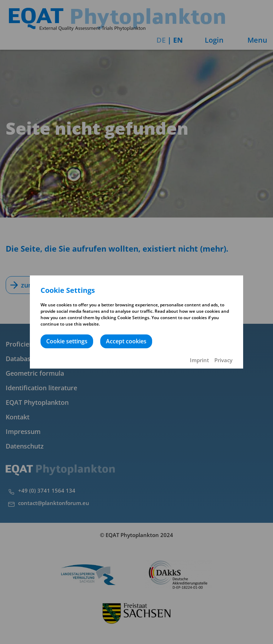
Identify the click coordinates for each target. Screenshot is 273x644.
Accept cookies (126, 341)
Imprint (199, 360)
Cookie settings (67, 341)
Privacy (223, 360)
